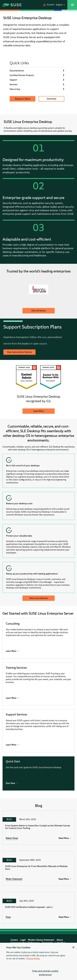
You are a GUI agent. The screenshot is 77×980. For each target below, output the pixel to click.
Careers (14, 940)
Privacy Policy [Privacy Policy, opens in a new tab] (33, 959)
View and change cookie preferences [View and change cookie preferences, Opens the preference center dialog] (45, 973)
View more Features (39, 598)
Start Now (11, 783)
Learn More (39, 411)
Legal (23, 940)
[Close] (73, 947)
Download (52, 99)
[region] (38, 961)
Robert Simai (12, 838)
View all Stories (38, 311)
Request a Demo (23, 99)
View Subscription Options (19, 352)
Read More (64, 838)
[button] (49, 5)
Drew (8, 917)
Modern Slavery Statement (41, 940)
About (60, 940)
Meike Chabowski (14, 879)
